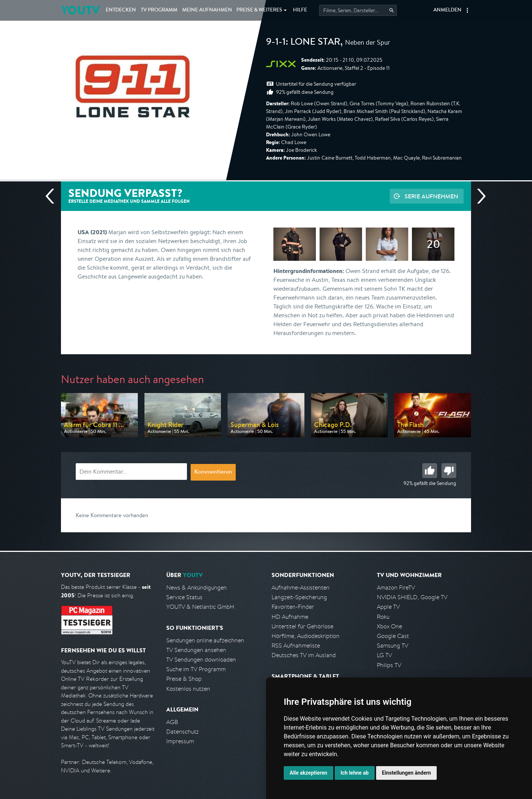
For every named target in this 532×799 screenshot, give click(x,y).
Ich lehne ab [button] (355, 773)
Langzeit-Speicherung (299, 597)
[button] (467, 10)
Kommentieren (213, 472)
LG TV (384, 655)
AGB (172, 722)
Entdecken (121, 10)
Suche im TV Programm (196, 669)
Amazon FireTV (396, 588)
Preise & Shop (184, 679)
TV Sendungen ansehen (196, 650)
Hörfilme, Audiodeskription (306, 636)
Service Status (184, 597)
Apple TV (388, 607)
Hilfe (300, 10)
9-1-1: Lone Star (303, 43)
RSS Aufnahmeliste (296, 646)
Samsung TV (393, 646)
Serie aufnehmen (431, 196)
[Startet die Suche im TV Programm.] (358, 10)
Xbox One (389, 626)
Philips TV (389, 665)
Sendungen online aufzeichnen (205, 640)
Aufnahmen (207, 10)
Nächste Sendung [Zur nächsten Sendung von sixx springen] (478, 196)
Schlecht (449, 471)
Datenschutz (183, 732)
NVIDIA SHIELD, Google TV (412, 597)
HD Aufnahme (290, 617)
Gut (430, 471)
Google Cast (393, 636)
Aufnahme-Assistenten (301, 588)
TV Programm (159, 10)
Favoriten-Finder (293, 607)
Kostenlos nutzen (188, 689)
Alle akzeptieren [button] (308, 773)
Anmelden (447, 10)
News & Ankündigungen (197, 588)
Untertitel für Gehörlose (302, 626)
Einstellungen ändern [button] (407, 773)
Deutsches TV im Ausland (304, 655)
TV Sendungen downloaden (201, 660)
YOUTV (80, 10)
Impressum (180, 741)
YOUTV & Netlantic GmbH (200, 607)
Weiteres (259, 10)
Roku (383, 617)
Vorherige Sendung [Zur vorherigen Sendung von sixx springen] (53, 196)
